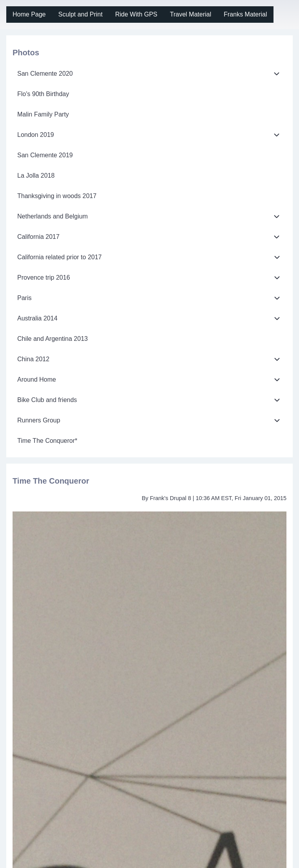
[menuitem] (29, 15)
